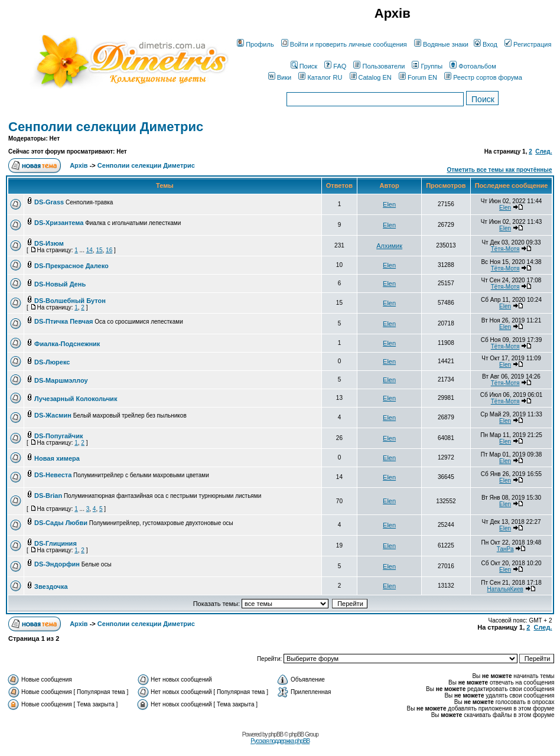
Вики (280, 77)
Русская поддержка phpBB (280, 741)
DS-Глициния (56, 543)
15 (99, 250)
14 (89, 250)
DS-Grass (49, 202)
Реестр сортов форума (483, 77)
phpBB (276, 734)
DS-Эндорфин (57, 564)
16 (109, 250)
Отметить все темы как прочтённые (499, 170)
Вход (486, 44)
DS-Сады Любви (61, 523)
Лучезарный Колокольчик (76, 399)
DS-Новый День (60, 284)
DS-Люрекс (52, 362)
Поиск (304, 66)
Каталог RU (320, 77)
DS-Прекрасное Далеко (71, 266)
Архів (79, 165)
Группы (427, 66)
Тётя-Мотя (505, 249)
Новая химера (57, 458)
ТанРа (505, 549)
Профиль (255, 44)
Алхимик (389, 246)
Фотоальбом (473, 66)
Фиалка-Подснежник (67, 344)
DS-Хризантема (59, 223)
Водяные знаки (441, 44)
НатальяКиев (505, 589)
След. (543, 151)
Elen (389, 204)
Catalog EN (371, 77)
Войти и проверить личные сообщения (344, 44)
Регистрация (528, 44)
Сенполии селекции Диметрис (106, 127)
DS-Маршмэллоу (61, 380)
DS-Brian (48, 496)
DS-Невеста (53, 475)
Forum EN (418, 77)
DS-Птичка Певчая (64, 321)
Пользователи (379, 66)
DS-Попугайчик (58, 436)
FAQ (335, 66)
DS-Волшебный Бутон (70, 301)
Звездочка (51, 586)
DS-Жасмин (53, 415)
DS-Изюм (49, 243)
